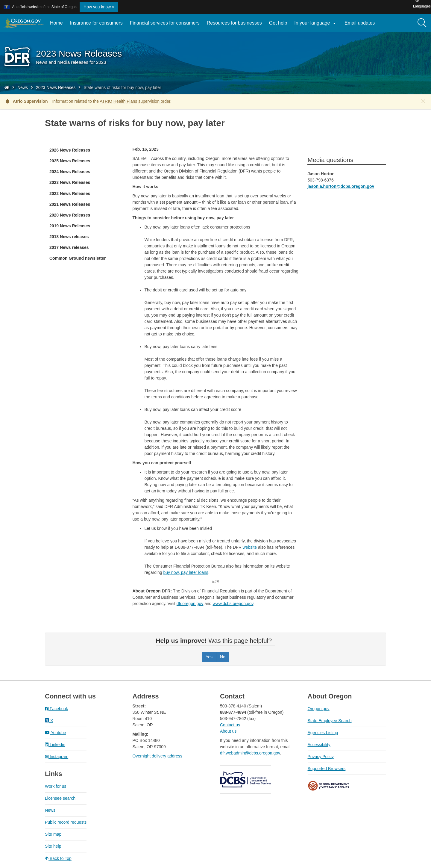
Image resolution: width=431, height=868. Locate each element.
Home (56, 23)
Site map (53, 834)
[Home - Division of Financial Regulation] (7, 87)
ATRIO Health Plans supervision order (135, 101)
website (250, 547)
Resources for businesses (234, 23)
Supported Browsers (327, 769)
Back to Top (58, 858)
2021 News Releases (70, 204)
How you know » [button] (99, 7)
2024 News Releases (70, 172)
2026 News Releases (70, 150)
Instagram (57, 757)
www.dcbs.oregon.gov (233, 604)
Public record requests (66, 822)
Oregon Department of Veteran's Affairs (329, 786)
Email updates (361, 25)
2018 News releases (69, 237)
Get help (278, 23)
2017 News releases (69, 247)
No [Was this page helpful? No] (223, 657)
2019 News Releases (70, 226)
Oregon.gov (319, 709)
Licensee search (60, 798)
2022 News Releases (70, 193)
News (23, 87)
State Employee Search (330, 721)
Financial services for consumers (165, 23)
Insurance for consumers (96, 23)
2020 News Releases (70, 215)
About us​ (228, 731)
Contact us (230, 725)
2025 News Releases (70, 161)
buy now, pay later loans (186, 572)
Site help (53, 846)
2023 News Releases (56, 87)
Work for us (56, 786)
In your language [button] (316, 23)
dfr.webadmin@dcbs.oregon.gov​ (250, 753)
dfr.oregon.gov (190, 604)
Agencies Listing (323, 733)
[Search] (422, 23)
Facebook (56, 709)
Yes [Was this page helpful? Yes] (209, 657)
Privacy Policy (321, 757)
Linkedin (55, 745)
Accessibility (319, 745)
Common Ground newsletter (78, 258)
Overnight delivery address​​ (158, 756)
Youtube (56, 733)
